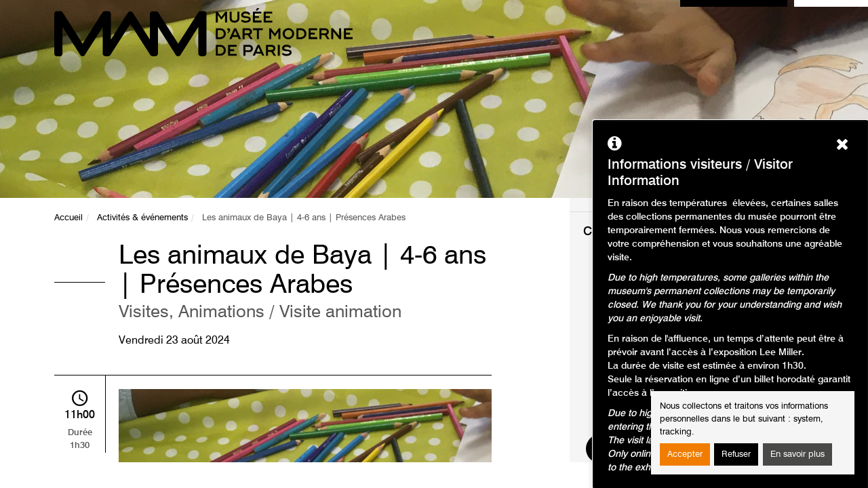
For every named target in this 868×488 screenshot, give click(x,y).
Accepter (685, 454)
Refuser (736, 454)
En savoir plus (797, 454)
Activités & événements (142, 218)
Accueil (68, 218)
